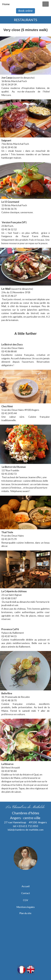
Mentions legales (26, 907)
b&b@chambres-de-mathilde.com (26, 830)
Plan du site (26, 913)
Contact (26, 893)
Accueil (26, 886)
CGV (26, 900)
